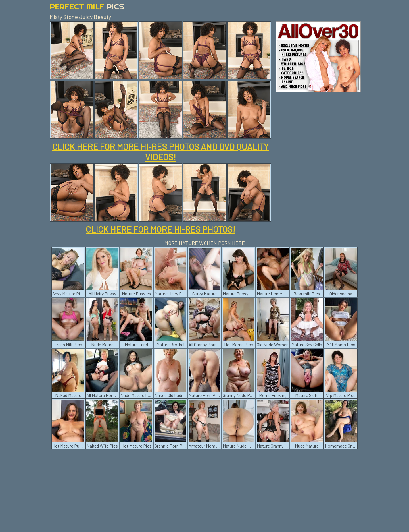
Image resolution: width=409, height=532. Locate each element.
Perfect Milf (87, 6)
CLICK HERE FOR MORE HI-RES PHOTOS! (160, 229)
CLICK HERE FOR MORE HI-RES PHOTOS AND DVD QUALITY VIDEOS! (160, 152)
